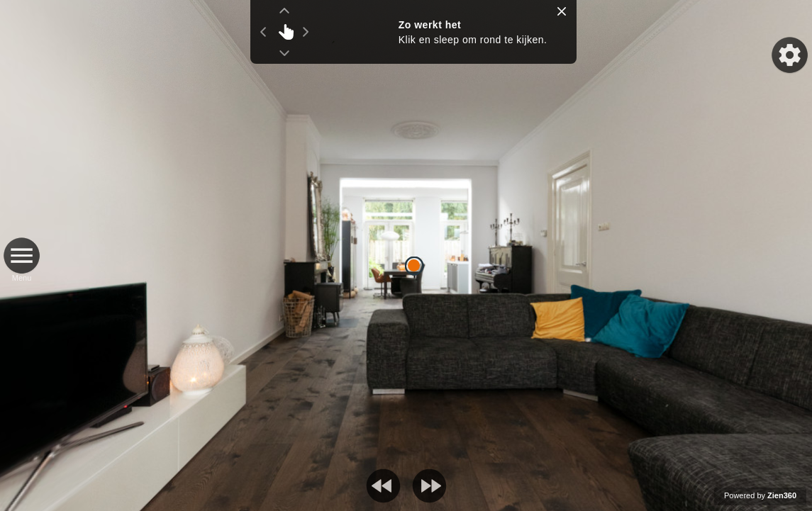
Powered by (760, 495)
